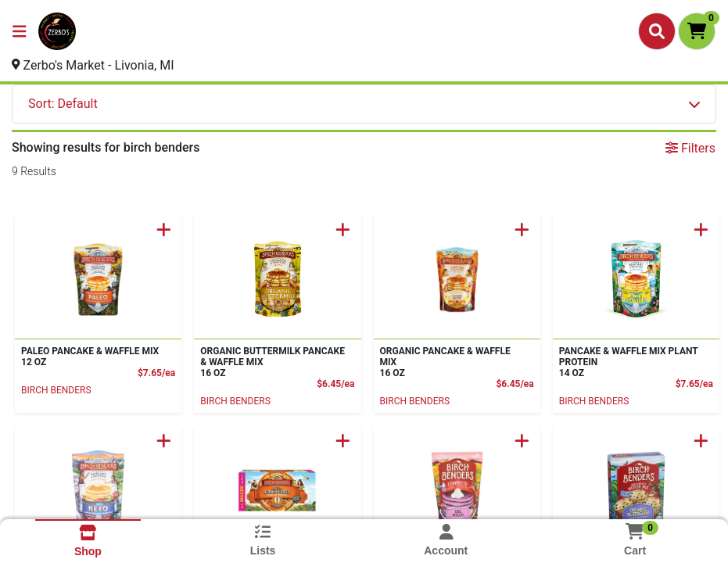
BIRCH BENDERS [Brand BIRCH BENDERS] (56, 390)
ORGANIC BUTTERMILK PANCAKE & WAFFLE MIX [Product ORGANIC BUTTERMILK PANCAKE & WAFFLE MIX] (274, 362)
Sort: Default (63, 104)
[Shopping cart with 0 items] (697, 31)
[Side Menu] (20, 31)
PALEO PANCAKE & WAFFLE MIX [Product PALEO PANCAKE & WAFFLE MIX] (95, 357)
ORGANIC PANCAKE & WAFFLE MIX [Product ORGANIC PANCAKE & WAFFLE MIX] (454, 362)
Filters (690, 148)
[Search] (657, 31)
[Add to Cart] (164, 230)
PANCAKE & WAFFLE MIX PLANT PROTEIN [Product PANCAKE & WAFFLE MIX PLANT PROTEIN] (633, 362)
